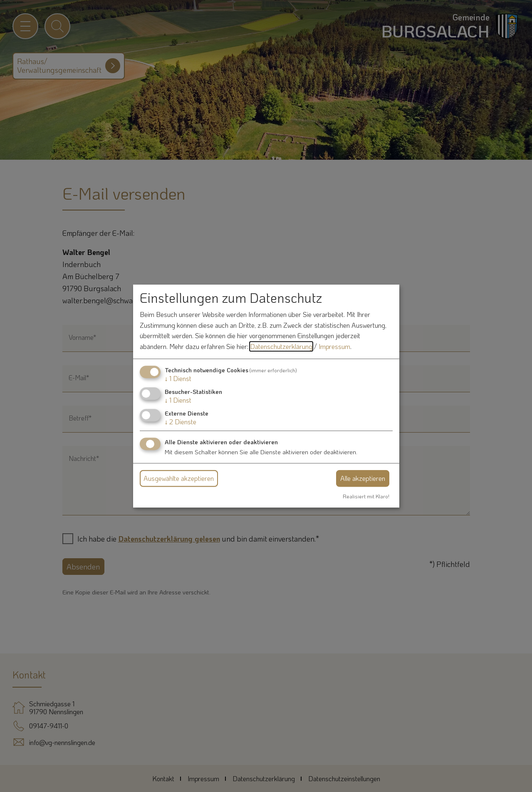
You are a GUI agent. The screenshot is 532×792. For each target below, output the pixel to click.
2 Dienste (181, 422)
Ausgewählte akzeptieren (179, 478)
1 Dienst (178, 378)
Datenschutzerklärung (281, 346)
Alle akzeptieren (363, 478)
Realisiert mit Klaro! (366, 496)
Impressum (334, 346)
